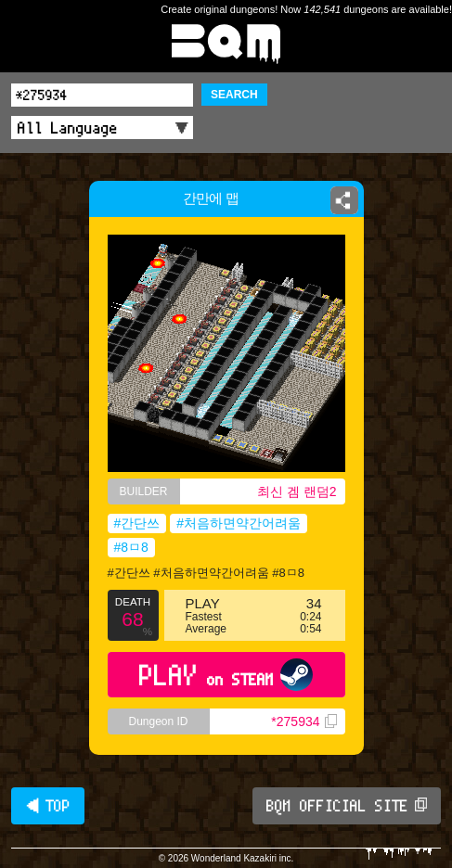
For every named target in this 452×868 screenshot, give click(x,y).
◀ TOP (48, 806)
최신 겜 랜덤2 (297, 491)
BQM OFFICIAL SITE (347, 806)
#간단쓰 (137, 523)
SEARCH (234, 95)
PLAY (226, 675)
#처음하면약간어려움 (239, 523)
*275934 (303, 721)
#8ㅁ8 (131, 547)
